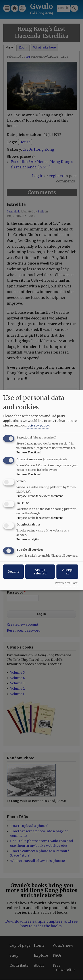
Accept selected (40, 572)
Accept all (68, 572)
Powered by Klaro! (67, 583)
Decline (13, 572)
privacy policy (38, 425)
